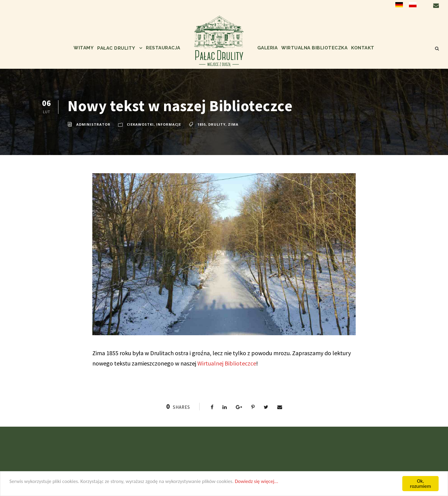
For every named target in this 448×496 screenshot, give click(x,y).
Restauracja (163, 48)
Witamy (84, 48)
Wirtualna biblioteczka (314, 48)
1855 (202, 124)
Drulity (217, 124)
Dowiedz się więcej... (257, 481)
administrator (93, 124)
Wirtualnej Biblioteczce (227, 363)
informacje (169, 124)
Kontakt (363, 48)
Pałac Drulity (116, 48)
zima (233, 124)
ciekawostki (140, 124)
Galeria (268, 48)
